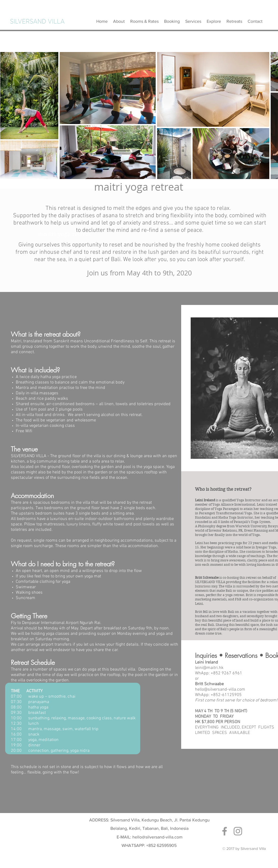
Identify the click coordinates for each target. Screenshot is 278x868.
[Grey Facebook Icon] (225, 831)
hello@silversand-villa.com (220, 690)
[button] (234, 21)
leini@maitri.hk (209, 668)
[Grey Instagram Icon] (238, 831)
